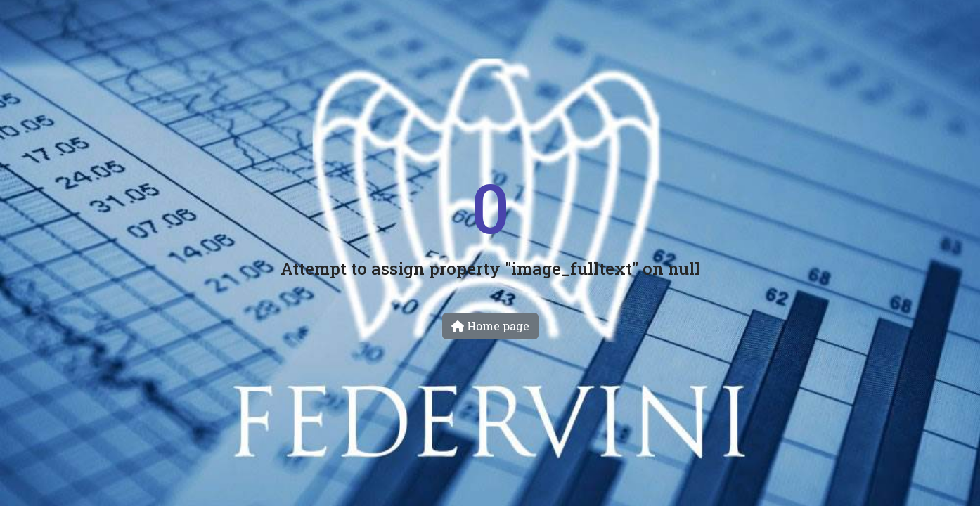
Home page (490, 326)
